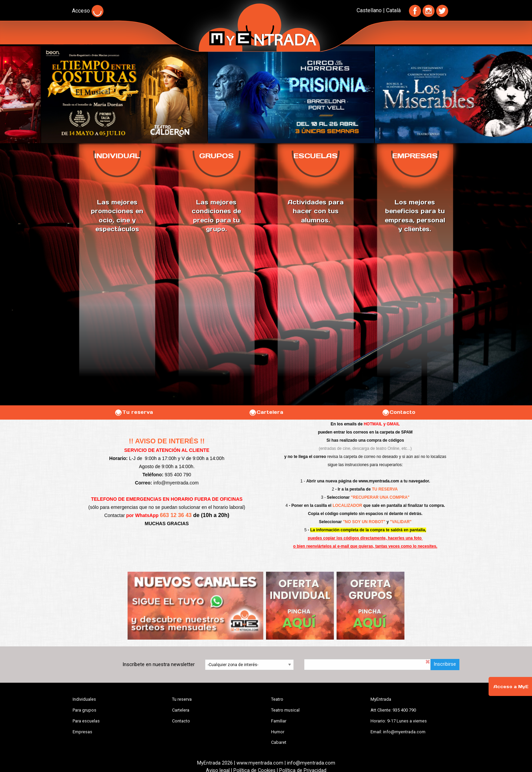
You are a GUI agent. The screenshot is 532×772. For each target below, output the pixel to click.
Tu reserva (134, 412)
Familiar (279, 721)
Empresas (82, 732)
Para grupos (84, 710)
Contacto (398, 412)
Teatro (277, 699)
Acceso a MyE (511, 687)
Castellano (369, 10)
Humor (278, 732)
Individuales (84, 699)
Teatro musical (285, 710)
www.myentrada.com (379, 481)
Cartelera (266, 412)
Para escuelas (86, 721)
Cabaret (279, 742)
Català (393, 10)
